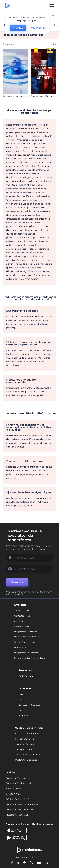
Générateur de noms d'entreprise (22, 804)
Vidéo (21, 694)
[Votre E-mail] (29, 569)
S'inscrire (17, 582)
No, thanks (38, 28)
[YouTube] (39, 863)
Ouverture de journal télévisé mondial (20, 96)
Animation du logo (24, 744)
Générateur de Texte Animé (28, 755)
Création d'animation (25, 739)
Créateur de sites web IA (18, 799)
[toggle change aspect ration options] (54, 25)
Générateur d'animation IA (18, 783)
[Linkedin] (46, 863)
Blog (21, 681)
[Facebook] (12, 863)
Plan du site (20, 647)
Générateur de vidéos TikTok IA (21, 810)
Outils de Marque (27, 676)
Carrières (19, 621)
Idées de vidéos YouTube (18, 815)
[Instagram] (18, 863)
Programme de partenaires (27, 653)
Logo (21, 700)
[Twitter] (32, 863)
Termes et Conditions (24, 642)
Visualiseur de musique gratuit (29, 734)
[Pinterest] (25, 863)
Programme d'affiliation (26, 632)
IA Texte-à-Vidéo (14, 794)
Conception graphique (29, 705)
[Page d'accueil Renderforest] (7, 6)
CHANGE (18, 28)
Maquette (23, 715)
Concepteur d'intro (24, 749)
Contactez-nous (22, 616)
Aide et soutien (22, 626)
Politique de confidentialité (27, 637)
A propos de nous (23, 610)
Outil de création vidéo (26, 760)
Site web (23, 710)
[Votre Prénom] (29, 558)
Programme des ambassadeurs (30, 658)
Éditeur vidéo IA (13, 789)
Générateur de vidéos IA (17, 778)
